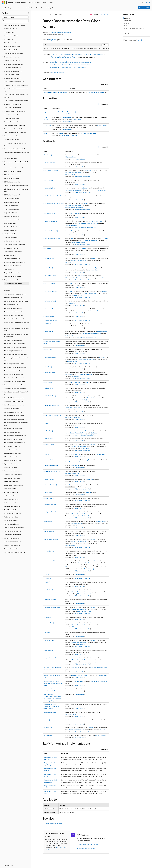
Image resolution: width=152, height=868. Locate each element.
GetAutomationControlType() (52, 196)
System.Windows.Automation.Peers (61, 32)
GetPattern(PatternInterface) (52, 460)
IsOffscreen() (47, 617)
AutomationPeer (78, 54)
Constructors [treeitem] (9, 287)
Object (53, 54)
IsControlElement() (49, 551)
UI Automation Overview (55, 824)
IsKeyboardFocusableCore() (52, 607)
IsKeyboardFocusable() (84, 594)
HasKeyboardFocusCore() (51, 512)
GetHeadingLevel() (49, 316)
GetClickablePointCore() (51, 291)
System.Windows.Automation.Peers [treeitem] (14, 25)
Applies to (127, 31)
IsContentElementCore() (51, 539)
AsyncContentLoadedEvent (99, 681)
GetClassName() (48, 268)
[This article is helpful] (139, 40)
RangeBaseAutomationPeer (96, 92)
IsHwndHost (47, 125)
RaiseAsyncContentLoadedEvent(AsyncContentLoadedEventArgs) (53, 683)
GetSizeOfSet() (48, 493)
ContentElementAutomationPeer (91, 334)
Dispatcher (47, 112)
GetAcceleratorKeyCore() (51, 170)
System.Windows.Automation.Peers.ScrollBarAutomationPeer (69, 65)
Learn (45, 14)
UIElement (61, 133)
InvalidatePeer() (48, 522)
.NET (51, 14)
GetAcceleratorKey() (49, 163)
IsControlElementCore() (50, 561)
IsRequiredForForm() (50, 650)
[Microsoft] (4, 3)
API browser (59, 14)
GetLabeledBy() (48, 382)
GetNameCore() (48, 431)
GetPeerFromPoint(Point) (51, 466)
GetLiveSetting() (48, 388)
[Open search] (143, 3)
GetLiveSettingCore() (50, 396)
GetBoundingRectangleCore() (52, 239)
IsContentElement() (49, 531)
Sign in (148, 2)
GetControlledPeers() (50, 301)
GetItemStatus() (48, 349)
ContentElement (102, 332)
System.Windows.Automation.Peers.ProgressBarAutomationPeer (70, 62)
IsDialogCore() (48, 578)
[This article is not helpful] (141, 40)
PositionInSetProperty (76, 485)
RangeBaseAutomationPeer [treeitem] (14, 283)
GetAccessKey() (48, 180)
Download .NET (144, 8)
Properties (127, 23)
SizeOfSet (88, 493)
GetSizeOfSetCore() (49, 498)
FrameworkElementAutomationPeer (63, 57)
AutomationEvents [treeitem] (9, 32)
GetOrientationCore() (50, 444)
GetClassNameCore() (50, 276)
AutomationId (75, 213)
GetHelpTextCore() (49, 332)
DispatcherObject (64, 54)
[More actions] (108, 15)
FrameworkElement (97, 221)
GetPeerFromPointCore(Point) (52, 471)
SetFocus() (47, 720)
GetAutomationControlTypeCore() (54, 203)
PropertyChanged (77, 524)
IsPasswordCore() (49, 640)
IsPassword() (47, 633)
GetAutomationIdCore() (51, 221)
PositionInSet (89, 479)
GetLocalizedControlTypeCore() (53, 415)
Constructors (128, 21)
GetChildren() (47, 248)
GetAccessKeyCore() (49, 188)
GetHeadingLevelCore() (50, 320)
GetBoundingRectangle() (51, 231)
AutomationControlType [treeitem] (11, 29)
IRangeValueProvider (58, 72)
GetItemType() (48, 367)
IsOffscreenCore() (49, 623)
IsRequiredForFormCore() (51, 658)
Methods (127, 26)
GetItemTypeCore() (49, 373)
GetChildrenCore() (49, 258)
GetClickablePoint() (49, 283)
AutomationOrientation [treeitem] (11, 36)
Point (71, 283)
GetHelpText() (47, 324)
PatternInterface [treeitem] (9, 269)
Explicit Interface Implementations (134, 28)
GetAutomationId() (49, 213)
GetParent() (47, 454)
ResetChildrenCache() (50, 712)
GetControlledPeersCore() (51, 309)
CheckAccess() (48, 155)
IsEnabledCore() (48, 590)
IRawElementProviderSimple (98, 668)
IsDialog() (46, 575)
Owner (46, 133)
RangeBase (52, 39)
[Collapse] (28, 13)
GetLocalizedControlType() (51, 406)
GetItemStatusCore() (50, 357)
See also (127, 33)
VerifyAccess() (48, 735)
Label (87, 382)
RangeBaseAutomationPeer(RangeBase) (55, 92)
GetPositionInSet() (49, 479)
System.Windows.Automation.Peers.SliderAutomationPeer (68, 67)
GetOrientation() (48, 439)
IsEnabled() (47, 582)
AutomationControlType (91, 268)
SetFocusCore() (48, 728)
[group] (76, 48)
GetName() (47, 423)
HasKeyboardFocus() (50, 504)
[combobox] (15, 17)
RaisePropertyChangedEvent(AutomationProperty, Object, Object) (52, 706)
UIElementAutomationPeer (94, 54)
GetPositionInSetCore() (50, 485)
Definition (127, 18)
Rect (72, 231)
